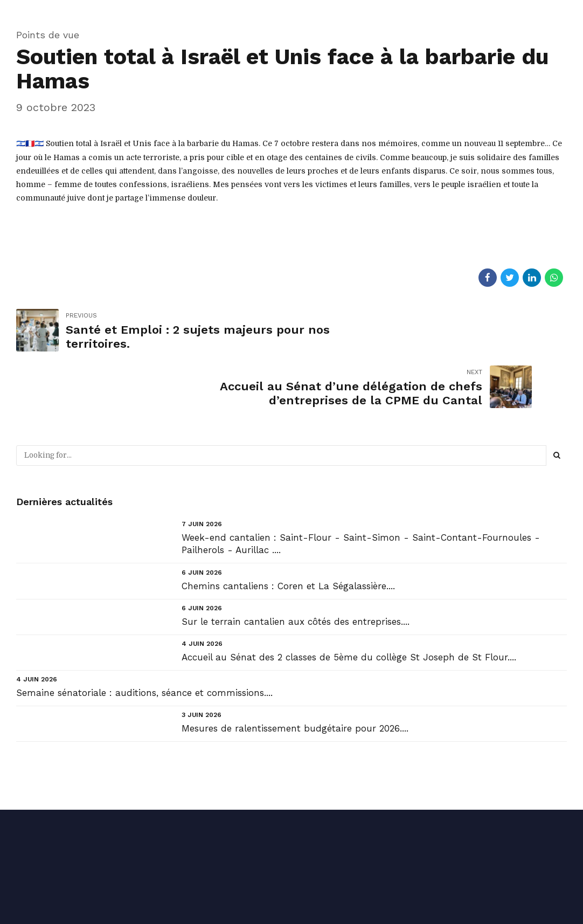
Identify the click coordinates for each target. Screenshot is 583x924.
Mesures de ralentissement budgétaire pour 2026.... (295, 672)
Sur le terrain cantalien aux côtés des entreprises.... (296, 565)
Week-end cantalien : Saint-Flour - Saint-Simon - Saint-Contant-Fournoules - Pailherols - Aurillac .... (361, 487)
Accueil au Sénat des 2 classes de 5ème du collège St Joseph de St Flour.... (349, 601)
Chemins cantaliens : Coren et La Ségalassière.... (288, 529)
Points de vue (48, 35)
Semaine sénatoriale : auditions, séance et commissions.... (144, 636)
